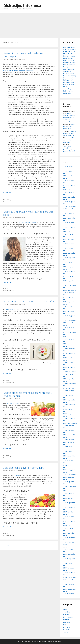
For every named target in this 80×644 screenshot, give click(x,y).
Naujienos (67, 622)
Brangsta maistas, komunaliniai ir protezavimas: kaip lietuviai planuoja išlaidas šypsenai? (70, 60)
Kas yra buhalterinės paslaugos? (69, 126)
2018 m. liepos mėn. (70, 474)
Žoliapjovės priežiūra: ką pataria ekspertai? (69, 149)
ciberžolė (17, 475)
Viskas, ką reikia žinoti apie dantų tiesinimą (70, 133)
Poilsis (65, 625)
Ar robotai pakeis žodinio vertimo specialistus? (69, 91)
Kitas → (8, 546)
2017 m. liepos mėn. (70, 526)
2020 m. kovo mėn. (69, 388)
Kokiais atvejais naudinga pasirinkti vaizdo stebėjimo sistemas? (69, 118)
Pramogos (67, 627)
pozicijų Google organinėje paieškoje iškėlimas (19, 70)
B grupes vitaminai (13, 403)
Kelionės (66, 614)
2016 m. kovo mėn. (69, 594)
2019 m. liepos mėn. (70, 423)
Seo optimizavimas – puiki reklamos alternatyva (23, 55)
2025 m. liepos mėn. (70, 190)
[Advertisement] (40, 25)
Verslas (7, 199)
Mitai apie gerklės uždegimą (69, 140)
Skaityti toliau (8, 193)
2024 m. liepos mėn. (70, 206)
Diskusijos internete (22, 6)
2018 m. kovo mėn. (69, 491)
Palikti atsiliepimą (10, 201)
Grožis (7, 289)
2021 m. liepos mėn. (70, 320)
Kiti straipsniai (68, 617)
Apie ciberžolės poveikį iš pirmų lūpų (24, 468)
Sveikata (7, 380)
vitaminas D (10, 309)
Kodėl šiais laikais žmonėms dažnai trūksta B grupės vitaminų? (28, 394)
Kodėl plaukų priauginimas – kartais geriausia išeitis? (28, 213)
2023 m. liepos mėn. (70, 232)
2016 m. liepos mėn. (70, 577)
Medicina (66, 619)
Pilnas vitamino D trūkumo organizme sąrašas (29, 301)
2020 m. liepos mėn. (70, 372)
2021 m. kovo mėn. (69, 337)
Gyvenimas (67, 612)
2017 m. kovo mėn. (69, 542)
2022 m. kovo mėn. (69, 290)
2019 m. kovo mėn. (69, 440)
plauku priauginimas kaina (28, 222)
